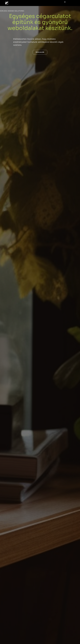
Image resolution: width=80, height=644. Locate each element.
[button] (65, 2)
